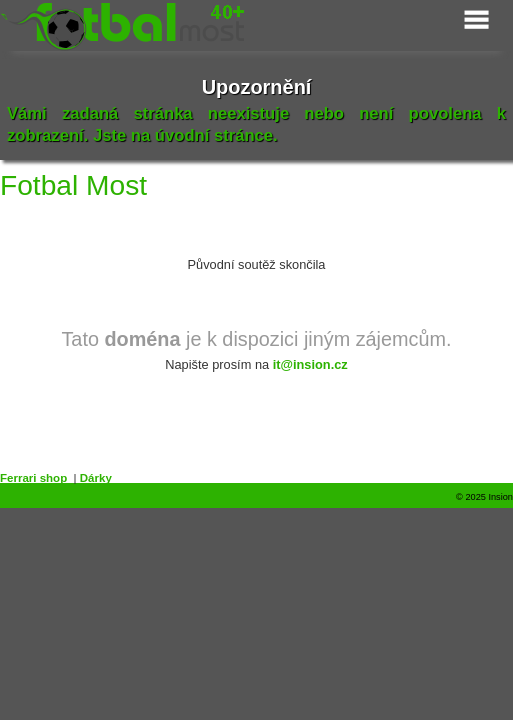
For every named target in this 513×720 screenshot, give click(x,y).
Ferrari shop (33, 478)
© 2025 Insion (484, 497)
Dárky (96, 478)
